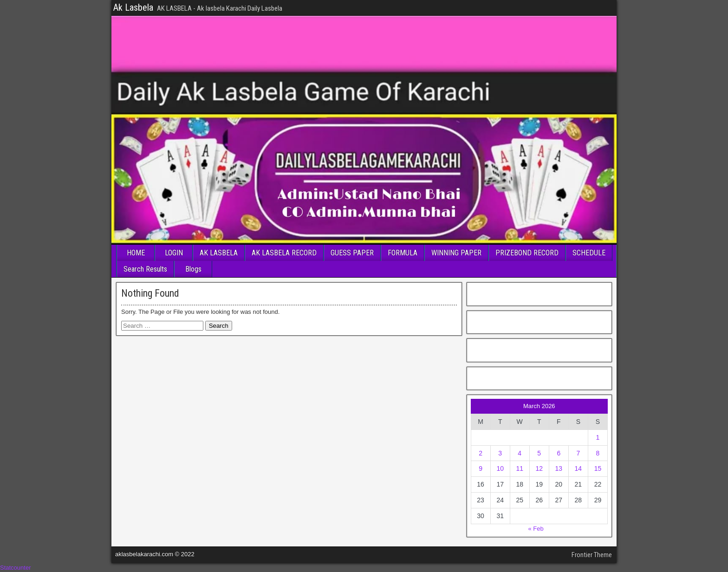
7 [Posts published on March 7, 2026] (578, 453)
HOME (136, 253)
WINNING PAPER (456, 253)
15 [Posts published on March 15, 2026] (598, 468)
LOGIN (174, 253)
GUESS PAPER (352, 253)
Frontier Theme (592, 555)
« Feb (536, 529)
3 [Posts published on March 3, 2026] (500, 453)
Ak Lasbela (133, 7)
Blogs (193, 269)
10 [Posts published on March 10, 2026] (500, 468)
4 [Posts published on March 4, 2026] (520, 453)
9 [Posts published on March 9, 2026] (481, 468)
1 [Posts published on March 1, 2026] (598, 437)
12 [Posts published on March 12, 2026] (539, 468)
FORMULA (403, 253)
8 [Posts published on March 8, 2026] (598, 453)
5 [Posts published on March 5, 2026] (539, 453)
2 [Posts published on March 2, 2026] (481, 453)
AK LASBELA (219, 253)
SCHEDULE (589, 253)
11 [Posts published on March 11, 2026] (520, 468)
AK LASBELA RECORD (284, 253)
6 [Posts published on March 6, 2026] (559, 453)
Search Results (145, 269)
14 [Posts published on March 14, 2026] (578, 468)
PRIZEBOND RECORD (527, 253)
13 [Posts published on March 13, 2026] (559, 468)
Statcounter (16, 568)
